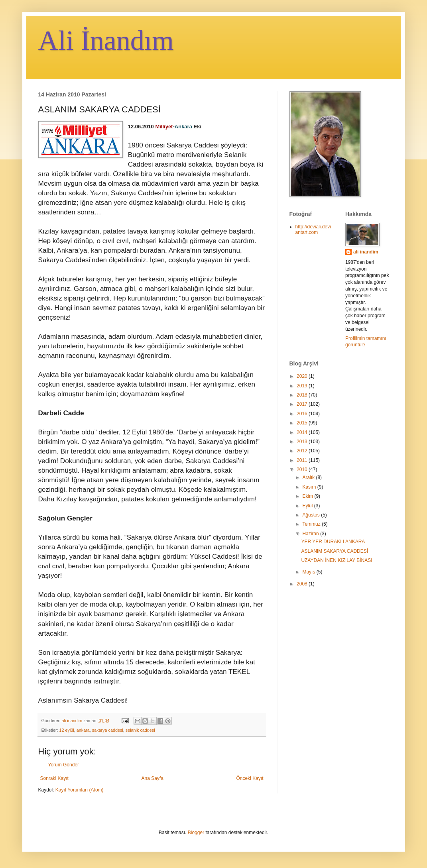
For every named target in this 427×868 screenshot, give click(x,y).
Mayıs (309, 572)
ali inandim (366, 252)
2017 (303, 404)
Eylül (308, 506)
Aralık (309, 477)
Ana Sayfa (152, 778)
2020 (303, 376)
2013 (303, 442)
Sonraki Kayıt (54, 778)
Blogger (196, 833)
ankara (83, 730)
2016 (303, 414)
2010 (303, 469)
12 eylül (67, 730)
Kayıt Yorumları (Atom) (80, 790)
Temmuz (312, 524)
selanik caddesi (140, 730)
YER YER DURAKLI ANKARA (333, 542)
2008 (303, 584)
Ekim (308, 496)
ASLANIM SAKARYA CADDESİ (335, 551)
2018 (303, 395)
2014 (303, 432)
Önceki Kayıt (250, 778)
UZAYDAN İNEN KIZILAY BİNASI (336, 560)
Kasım (310, 487)
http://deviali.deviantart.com (313, 230)
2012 (303, 451)
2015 (303, 423)
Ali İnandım (106, 40)
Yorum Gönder (64, 765)
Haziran (311, 534)
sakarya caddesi (108, 730)
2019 (303, 386)
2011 (303, 460)
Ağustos (312, 515)
